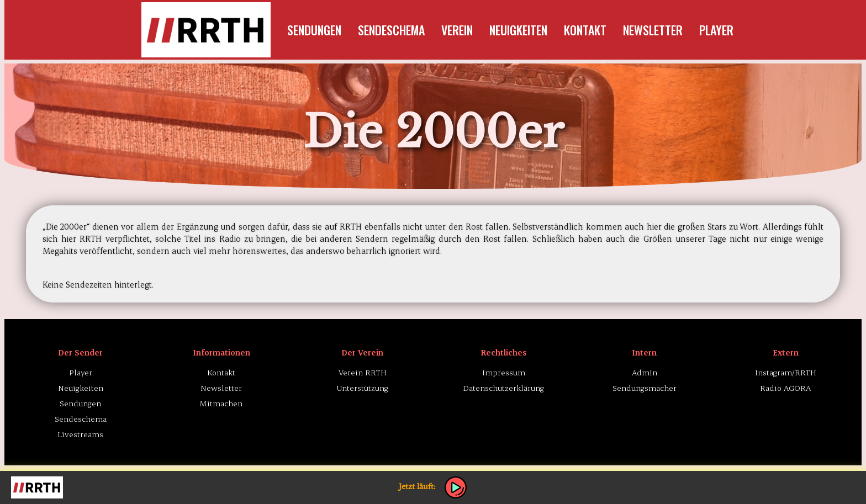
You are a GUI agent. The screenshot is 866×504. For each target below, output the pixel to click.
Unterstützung (363, 388)
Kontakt (585, 30)
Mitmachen (221, 403)
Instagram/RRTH (786, 372)
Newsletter (653, 30)
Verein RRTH (363, 372)
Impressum (504, 372)
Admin (645, 372)
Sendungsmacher (645, 388)
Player (716, 30)
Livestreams (80, 434)
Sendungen (314, 30)
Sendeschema (391, 30)
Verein (457, 30)
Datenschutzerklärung (503, 388)
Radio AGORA (785, 388)
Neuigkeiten (518, 30)
